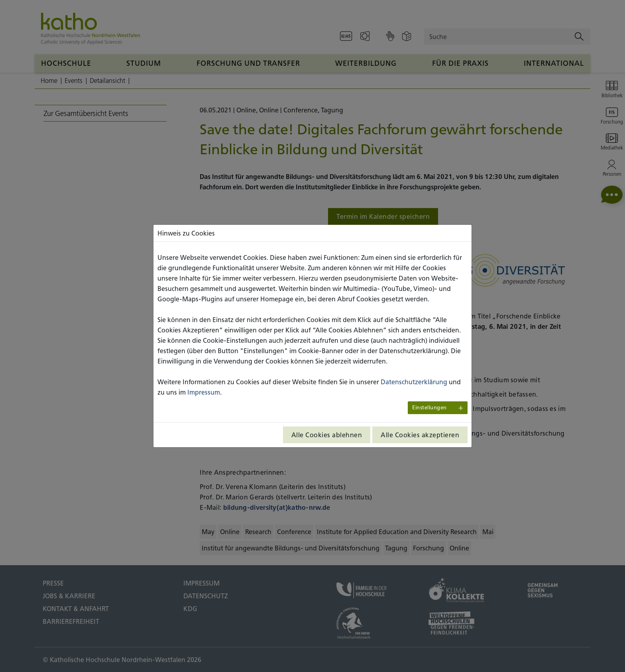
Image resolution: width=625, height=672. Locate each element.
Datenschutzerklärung (414, 382)
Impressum (204, 392)
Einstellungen (429, 408)
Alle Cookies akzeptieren (420, 435)
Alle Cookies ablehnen (327, 435)
